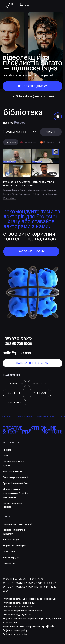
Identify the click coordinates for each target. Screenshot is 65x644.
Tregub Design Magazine (15, 546)
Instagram (15, 383)
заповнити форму (31, 251)
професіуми (26, 416)
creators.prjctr (10, 563)
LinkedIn (14, 402)
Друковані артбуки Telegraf (17, 524)
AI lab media (9, 551)
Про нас (7, 450)
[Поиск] (21, 132)
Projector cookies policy (15, 630)
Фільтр (51, 132)
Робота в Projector (13, 471)
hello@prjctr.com (17, 353)
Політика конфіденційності (17, 615)
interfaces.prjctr (11, 557)
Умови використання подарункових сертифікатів (28, 626)
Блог (5, 456)
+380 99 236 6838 (17, 344)
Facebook (40, 393)
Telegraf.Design (11, 540)
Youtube (14, 393)
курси (9, 416)
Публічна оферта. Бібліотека (18, 607)
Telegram (40, 383)
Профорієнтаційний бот (15, 483)
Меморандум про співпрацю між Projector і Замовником (16, 493)
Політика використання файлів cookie (22, 611)
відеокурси (48, 416)
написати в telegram (32, 363)
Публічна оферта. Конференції (19, 603)
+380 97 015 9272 (17, 339)
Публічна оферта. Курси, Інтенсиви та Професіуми (29, 599)
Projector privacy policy (15, 634)
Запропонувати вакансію (16, 477)
